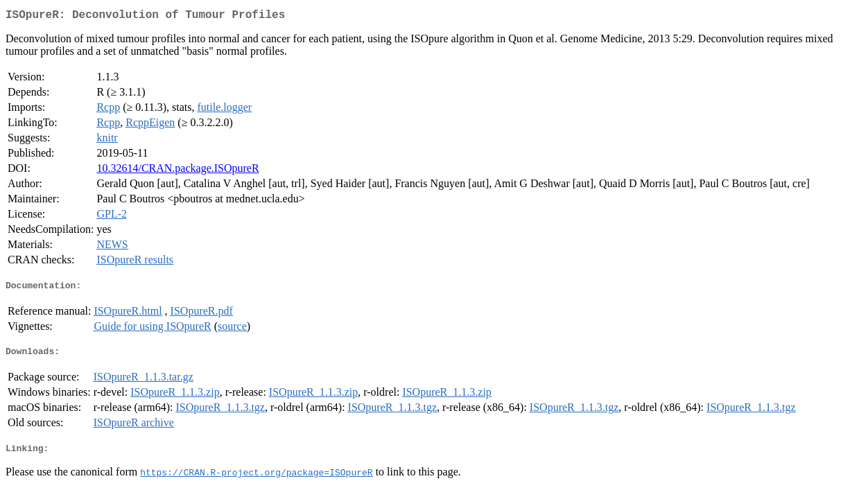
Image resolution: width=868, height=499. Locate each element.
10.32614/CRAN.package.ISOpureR (177, 171)
